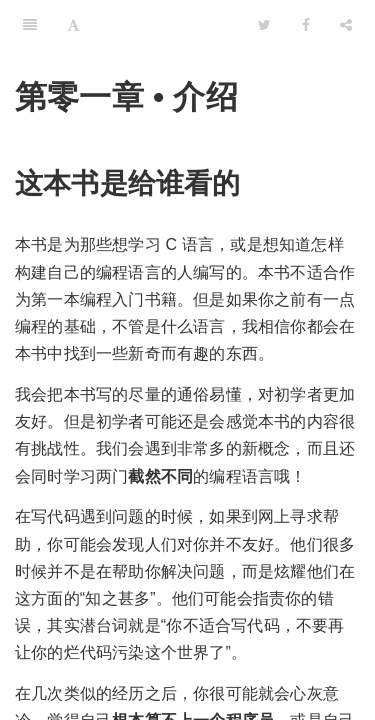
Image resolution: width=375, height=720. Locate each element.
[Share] (346, 25)
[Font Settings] (73, 25)
